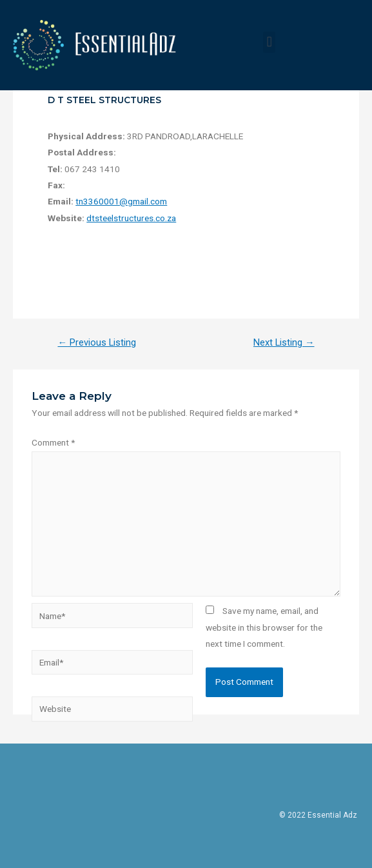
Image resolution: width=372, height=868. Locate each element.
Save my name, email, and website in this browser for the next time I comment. (264, 627)
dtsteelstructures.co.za (131, 218)
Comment (53, 442)
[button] (269, 42)
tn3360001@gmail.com (121, 201)
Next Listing (284, 342)
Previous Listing (97, 342)
